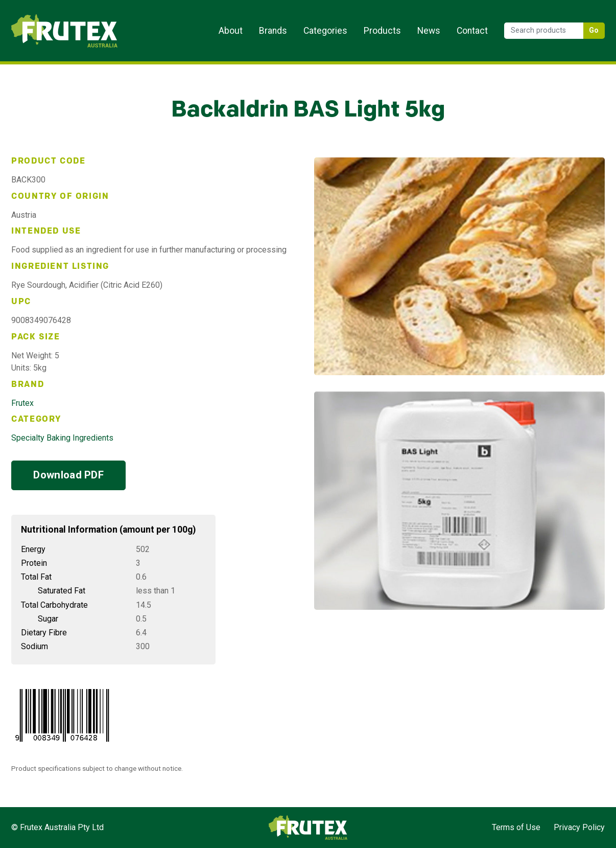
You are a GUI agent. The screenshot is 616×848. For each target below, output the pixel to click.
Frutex (22, 403)
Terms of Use (516, 827)
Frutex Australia (47, 16)
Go (594, 30)
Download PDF (68, 475)
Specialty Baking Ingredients (62, 438)
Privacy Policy (579, 827)
